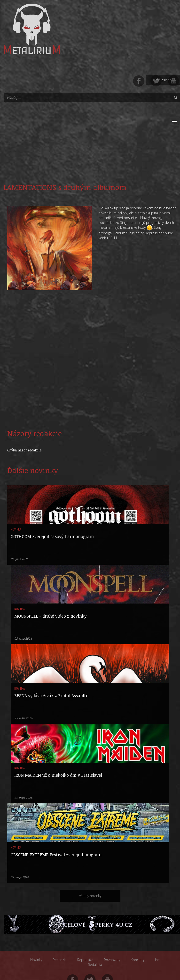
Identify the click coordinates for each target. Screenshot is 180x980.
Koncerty (138, 960)
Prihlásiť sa (163, 80)
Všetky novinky (90, 896)
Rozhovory (112, 960)
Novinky (36, 960)
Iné (157, 960)
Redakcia (95, 965)
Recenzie (60, 960)
